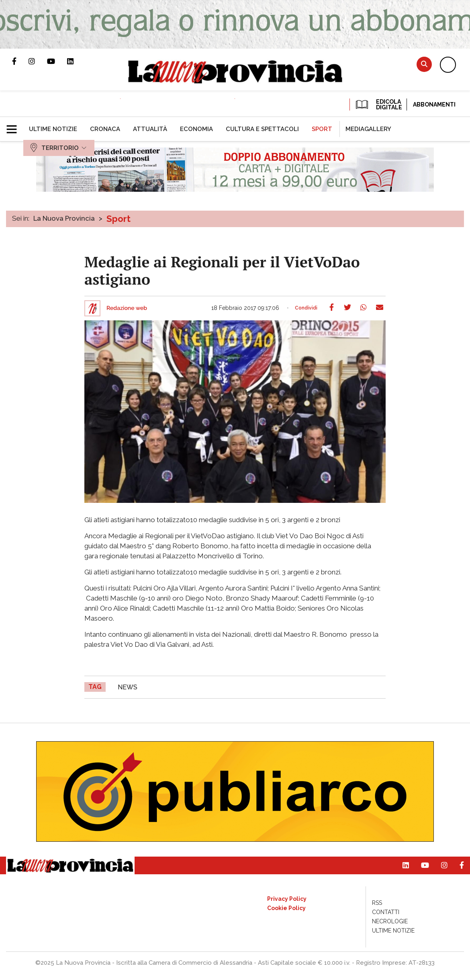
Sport (119, 219)
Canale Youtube (57, 61)
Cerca (424, 64)
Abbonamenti (434, 105)
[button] (15, 126)
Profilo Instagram (38, 61)
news (128, 687)
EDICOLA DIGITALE (378, 105)
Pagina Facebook (20, 61)
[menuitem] (53, 129)
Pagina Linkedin (76, 61)
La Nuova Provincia (64, 218)
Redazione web (127, 308)
